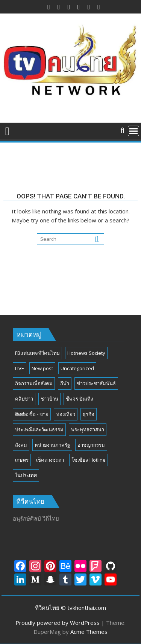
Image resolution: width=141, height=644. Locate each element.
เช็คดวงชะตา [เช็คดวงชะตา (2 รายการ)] (50, 460)
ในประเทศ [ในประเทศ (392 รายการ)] (26, 475)
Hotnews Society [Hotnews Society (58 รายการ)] (86, 353)
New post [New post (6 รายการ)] (42, 368)
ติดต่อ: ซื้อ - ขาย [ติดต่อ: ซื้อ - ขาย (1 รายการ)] (32, 414)
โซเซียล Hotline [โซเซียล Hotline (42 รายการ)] (89, 460)
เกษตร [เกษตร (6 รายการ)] (22, 460)
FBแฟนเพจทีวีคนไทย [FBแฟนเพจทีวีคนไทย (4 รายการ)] (37, 353)
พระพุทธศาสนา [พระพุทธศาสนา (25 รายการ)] (88, 429)
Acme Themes (89, 632)
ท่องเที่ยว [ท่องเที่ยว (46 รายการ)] (66, 414)
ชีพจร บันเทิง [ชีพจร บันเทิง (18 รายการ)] (79, 399)
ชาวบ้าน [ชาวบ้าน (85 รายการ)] (49, 399)
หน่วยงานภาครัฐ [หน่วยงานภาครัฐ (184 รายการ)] (52, 445)
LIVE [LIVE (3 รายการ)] (20, 368)
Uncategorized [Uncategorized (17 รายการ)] (77, 368)
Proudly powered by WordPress (58, 623)
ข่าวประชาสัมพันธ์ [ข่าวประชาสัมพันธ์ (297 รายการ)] (96, 383)
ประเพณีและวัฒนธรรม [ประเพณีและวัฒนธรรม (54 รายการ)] (39, 429)
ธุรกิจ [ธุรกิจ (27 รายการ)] (89, 414)
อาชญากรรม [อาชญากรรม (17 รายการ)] (91, 445)
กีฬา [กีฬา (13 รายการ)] (65, 383)
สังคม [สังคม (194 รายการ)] (21, 445)
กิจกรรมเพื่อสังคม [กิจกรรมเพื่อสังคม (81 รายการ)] (34, 383)
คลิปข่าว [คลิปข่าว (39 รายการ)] (24, 399)
